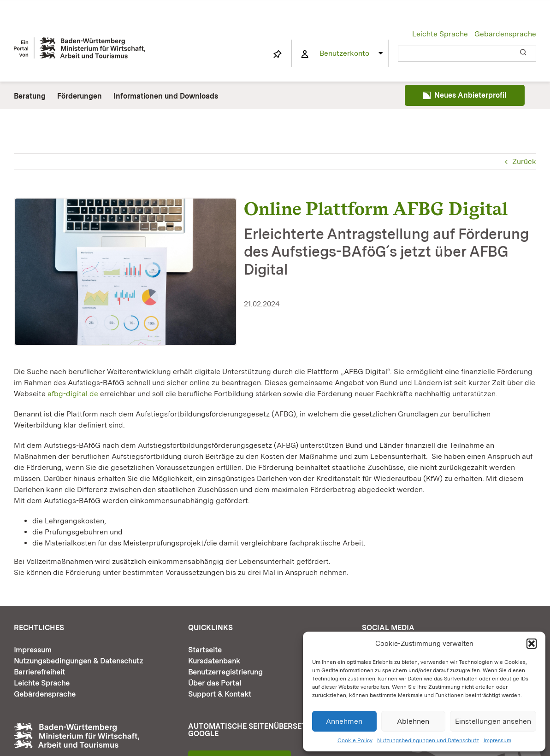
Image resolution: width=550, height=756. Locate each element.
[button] (532, 644)
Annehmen (344, 721)
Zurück (524, 161)
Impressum (497, 740)
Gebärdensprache (505, 34)
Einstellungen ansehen (493, 721)
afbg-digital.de (73, 394)
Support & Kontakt (220, 694)
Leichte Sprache (440, 34)
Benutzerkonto (344, 53)
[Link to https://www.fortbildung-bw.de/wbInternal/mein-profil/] (305, 54)
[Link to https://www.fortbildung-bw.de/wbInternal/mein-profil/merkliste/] (278, 54)
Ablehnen (413, 721)
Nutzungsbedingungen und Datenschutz (428, 740)
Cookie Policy (355, 740)
